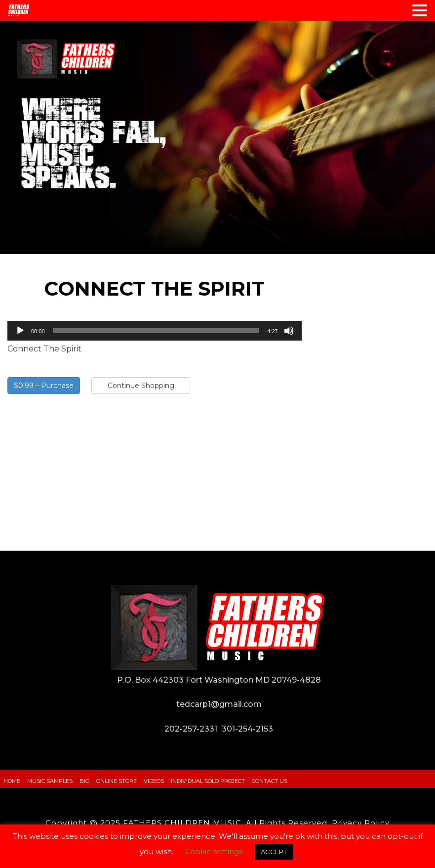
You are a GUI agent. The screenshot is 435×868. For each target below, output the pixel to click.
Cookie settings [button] (214, 851)
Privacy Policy (361, 823)
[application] (155, 331)
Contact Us (270, 781)
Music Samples (50, 781)
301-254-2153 (247, 729)
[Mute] (289, 331)
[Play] (20, 331)
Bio (84, 781)
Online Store (117, 781)
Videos (154, 781)
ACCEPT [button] (274, 852)
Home (12, 781)
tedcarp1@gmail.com (219, 704)
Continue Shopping (141, 386)
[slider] (156, 331)
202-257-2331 (191, 729)
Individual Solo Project (208, 781)
